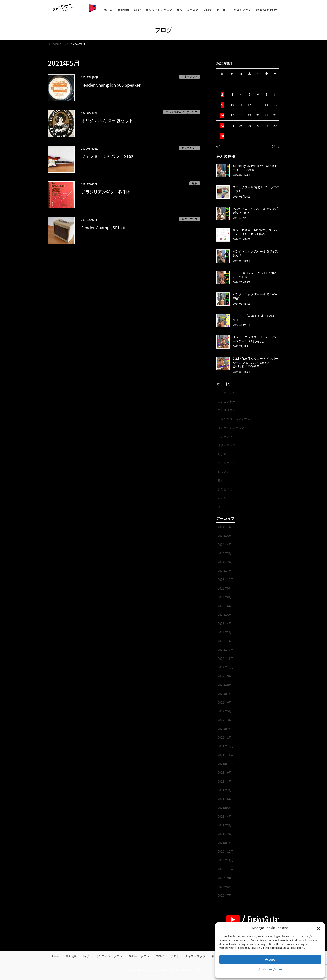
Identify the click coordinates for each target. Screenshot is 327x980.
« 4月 (220, 146)
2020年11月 (226, 860)
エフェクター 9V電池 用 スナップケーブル (256, 189)
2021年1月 (225, 843)
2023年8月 (225, 597)
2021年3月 (225, 825)
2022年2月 (225, 729)
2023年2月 (225, 632)
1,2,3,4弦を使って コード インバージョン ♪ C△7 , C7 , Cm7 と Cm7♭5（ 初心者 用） (255, 362)
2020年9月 (225, 878)
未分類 (222, 498)
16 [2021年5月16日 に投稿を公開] (222, 115)
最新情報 (72, 956)
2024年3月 (225, 553)
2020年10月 (226, 869)
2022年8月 (225, 685)
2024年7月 (225, 527)
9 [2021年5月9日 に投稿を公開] (222, 105)
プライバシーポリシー (270, 969)
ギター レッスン (139, 956)
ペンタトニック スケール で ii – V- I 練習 (256, 296)
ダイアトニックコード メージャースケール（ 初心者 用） (255, 339)
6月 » (275, 146)
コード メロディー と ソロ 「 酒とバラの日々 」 (255, 275)
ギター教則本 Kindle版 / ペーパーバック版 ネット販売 (255, 232)
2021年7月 (225, 790)
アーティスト (226, 393)
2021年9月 (225, 772)
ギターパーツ (226, 445)
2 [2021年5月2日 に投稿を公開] (222, 94)
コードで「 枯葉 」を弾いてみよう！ (254, 318)
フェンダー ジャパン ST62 (107, 156)
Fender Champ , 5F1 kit (103, 227)
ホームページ (226, 463)
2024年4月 (225, 544)
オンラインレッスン (231, 428)
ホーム (55, 956)
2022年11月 (226, 658)
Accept (270, 959)
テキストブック (195, 956)
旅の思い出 (225, 489)
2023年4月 (225, 623)
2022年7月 (225, 694)
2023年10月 (226, 579)
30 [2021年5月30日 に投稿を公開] (222, 136)
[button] (319, 928)
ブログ (160, 956)
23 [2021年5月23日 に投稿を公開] (222, 126)
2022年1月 (225, 737)
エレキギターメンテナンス (181, 112)
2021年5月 (225, 808)
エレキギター (189, 148)
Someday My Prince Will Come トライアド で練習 (255, 168)
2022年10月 (226, 667)
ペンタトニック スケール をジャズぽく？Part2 (255, 211)
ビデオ (222, 454)
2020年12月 (226, 851)
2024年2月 (225, 562)
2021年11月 (226, 755)
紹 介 (87, 956)
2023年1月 (225, 641)
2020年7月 (225, 895)
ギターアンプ (189, 77)
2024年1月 (225, 571)
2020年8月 (225, 887)
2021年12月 (226, 746)
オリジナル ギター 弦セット (107, 121)
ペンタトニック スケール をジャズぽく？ (255, 253)
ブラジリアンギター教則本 (106, 192)
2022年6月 (225, 702)
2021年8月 (225, 781)
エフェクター (226, 401)
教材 (195, 183)
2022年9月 (225, 676)
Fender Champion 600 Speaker (111, 85)
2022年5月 (225, 711)
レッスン (224, 472)
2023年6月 (225, 606)
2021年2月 (225, 834)
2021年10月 (226, 764)
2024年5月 (225, 536)
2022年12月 (226, 650)
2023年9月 (225, 588)
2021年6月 (225, 799)
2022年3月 (225, 720)
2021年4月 (225, 816)
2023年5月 (225, 615)
